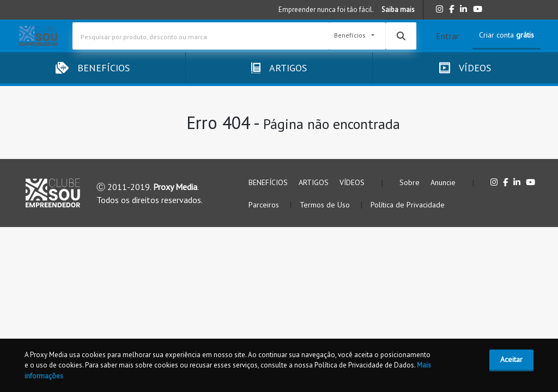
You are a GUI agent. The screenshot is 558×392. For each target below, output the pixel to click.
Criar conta (507, 35)
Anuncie (443, 182)
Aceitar (511, 359)
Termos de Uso (326, 205)
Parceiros (265, 205)
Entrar (447, 36)
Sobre (410, 182)
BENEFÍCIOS (268, 182)
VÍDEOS (352, 182)
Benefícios (351, 36)
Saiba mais (398, 10)
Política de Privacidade (408, 205)
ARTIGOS (314, 182)
